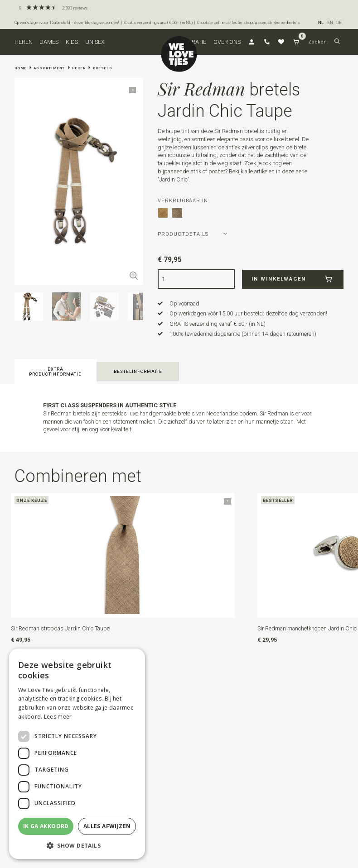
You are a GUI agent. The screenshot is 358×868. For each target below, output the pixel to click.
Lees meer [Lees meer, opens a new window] (58, 717)
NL (321, 22)
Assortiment (49, 68)
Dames (49, 42)
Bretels (103, 68)
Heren (24, 42)
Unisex (95, 42)
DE (339, 22)
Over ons (227, 42)
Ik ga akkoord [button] (46, 826)
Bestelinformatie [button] (138, 371)
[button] (337, 42)
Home (21, 68)
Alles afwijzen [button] (107, 826)
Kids (72, 42)
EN (330, 22)
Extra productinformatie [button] (55, 372)
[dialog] (77, 754)
